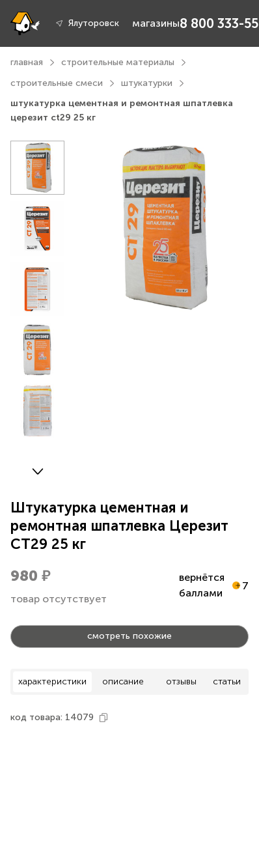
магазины (156, 23)
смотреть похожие (129, 636)
